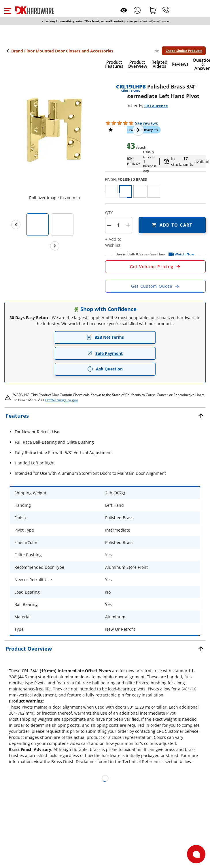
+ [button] (128, 225)
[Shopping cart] (153, 10)
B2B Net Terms (105, 337)
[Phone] (166, 10)
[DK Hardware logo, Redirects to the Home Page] (35, 10)
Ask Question (105, 369)
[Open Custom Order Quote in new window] (156, 286)
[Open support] (196, 854)
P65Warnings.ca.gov (62, 400)
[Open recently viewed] (124, 10)
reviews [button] (146, 123)
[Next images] (55, 246)
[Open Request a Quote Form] (156, 267)
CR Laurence (156, 106)
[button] (8, 10)
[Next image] (138, 130)
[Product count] (118, 225)
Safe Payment (105, 353)
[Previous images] (16, 225)
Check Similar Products (184, 51)
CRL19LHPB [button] (131, 86)
